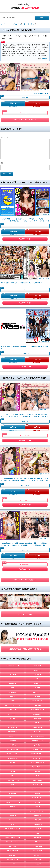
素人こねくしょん (38, 502)
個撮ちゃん (37, 674)
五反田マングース (38, 696)
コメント (4, 138)
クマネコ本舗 (12, 511)
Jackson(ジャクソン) (25, 113)
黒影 (12, 573)
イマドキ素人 (12, 529)
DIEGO (38, 630)
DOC (12, 564)
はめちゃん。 (12, 670)
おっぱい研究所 (13, 546)
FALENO (13, 683)
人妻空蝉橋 (13, 604)
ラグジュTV (38, 458)
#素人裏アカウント (38, 529)
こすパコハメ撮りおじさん (12, 568)
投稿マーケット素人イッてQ (13, 494)
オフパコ (12, 595)
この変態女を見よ (38, 608)
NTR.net (38, 476)
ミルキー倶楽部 (37, 670)
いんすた (12, 507)
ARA (38, 467)
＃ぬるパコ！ (38, 648)
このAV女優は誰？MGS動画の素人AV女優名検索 (24, 767)
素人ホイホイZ (37, 480)
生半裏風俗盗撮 (37, 613)
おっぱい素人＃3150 (13, 538)
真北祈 (13, 339)
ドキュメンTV (12, 463)
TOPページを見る (25, 710)
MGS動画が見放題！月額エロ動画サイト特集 (25, 437)
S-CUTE (13, 489)
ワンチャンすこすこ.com (38, 524)
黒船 (13, 476)
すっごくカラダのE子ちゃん (37, 599)
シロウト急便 (38, 494)
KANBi (12, 485)
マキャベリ (13, 687)
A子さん (37, 591)
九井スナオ (13, 375)
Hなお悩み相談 (38, 533)
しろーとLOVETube (37, 577)
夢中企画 (12, 551)
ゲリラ (13, 555)
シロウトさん (38, 626)
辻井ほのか (13, 103)
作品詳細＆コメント (25, 211)
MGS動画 (45, 59)
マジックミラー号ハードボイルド (37, 661)
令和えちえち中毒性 (13, 639)
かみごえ (38, 621)
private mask (12, 582)
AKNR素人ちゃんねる (12, 542)
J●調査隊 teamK (38, 516)
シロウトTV (37, 454)
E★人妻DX (37, 604)
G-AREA (12, 577)
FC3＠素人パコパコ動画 (37, 542)
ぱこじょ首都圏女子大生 (37, 498)
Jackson (13, 467)
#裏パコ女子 (37, 617)
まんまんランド (37, 665)
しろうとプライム (38, 568)
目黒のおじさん (13, 696)
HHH (13, 613)
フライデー (13, 665)
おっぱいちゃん (37, 546)
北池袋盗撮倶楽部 (12, 520)
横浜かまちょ (12, 635)
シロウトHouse (12, 502)
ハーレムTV (38, 463)
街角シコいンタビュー (12, 692)
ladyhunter (12, 586)
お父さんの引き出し (13, 648)
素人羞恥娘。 (12, 661)
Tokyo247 (38, 582)
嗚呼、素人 (37, 701)
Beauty (37, 595)
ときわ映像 (37, 692)
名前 (2, 163)
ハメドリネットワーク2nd (38, 489)
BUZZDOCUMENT (13, 516)
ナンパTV (12, 458)
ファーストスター (38, 687)
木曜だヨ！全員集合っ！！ (38, 555)
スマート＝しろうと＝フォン (13, 621)
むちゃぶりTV (13, 652)
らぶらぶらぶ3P (37, 639)
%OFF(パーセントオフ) (37, 551)
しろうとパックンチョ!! (13, 630)
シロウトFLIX (37, 507)
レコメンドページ (25, 418)
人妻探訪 (12, 657)
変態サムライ (12, 701)
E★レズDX (13, 608)
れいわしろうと (37, 538)
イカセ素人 (37, 683)
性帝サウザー (38, 643)
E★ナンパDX (12, 524)
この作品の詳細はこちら (41, 93)
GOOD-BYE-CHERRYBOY (12, 679)
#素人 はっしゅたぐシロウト (13, 617)
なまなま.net (12, 472)
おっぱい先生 (12, 643)
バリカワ (38, 564)
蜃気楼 (37, 657)
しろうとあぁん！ (38, 652)
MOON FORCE (37, 573)
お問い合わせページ (25, 771)
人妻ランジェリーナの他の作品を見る (25, 120)
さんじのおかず (37, 679)
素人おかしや (38, 520)
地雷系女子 (13, 674)
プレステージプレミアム (12, 454)
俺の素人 (37, 485)
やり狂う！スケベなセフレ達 (13, 626)
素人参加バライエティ (38, 586)
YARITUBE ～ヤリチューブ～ (12, 591)
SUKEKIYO (38, 472)
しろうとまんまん (12, 480)
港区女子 (38, 511)
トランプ (12, 599)
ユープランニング (38, 635)
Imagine (12, 560)
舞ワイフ (38, 560)
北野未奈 (13, 303)
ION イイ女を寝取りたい (13, 533)
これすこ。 (13, 498)
